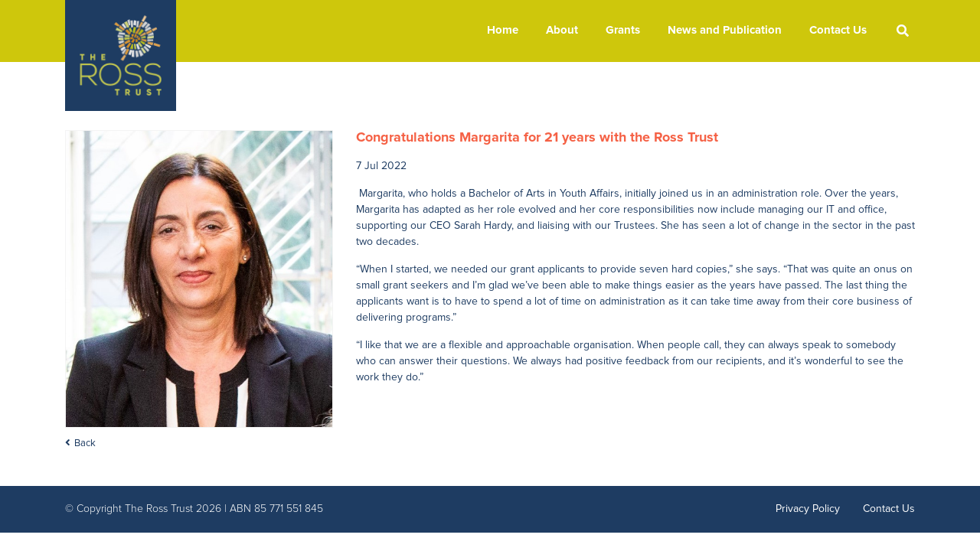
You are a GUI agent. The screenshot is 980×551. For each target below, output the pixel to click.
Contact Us (838, 30)
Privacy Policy (808, 509)
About (562, 30)
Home (503, 30)
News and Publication (725, 30)
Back (85, 443)
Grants (623, 30)
